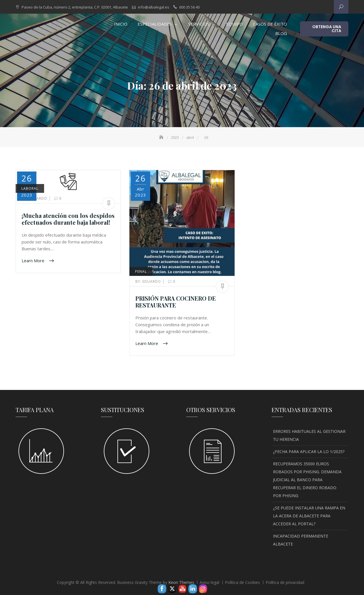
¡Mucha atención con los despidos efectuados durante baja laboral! (68, 219)
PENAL (141, 271)
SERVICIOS (199, 24)
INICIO (121, 24)
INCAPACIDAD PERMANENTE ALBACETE (301, 540)
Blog (281, 33)
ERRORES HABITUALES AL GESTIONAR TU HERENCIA (309, 435)
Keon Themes (181, 582)
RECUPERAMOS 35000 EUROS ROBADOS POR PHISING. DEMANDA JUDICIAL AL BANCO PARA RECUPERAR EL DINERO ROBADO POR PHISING (307, 480)
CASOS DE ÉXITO (270, 24)
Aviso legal (209, 582)
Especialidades (155, 24)
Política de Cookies (242, 582)
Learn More (34, 260)
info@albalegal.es (154, 7)
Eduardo (149, 281)
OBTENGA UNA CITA (327, 29)
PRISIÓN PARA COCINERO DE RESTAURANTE (176, 302)
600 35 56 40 (189, 7)
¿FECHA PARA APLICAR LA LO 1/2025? (309, 452)
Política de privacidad (285, 582)
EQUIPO (234, 24)
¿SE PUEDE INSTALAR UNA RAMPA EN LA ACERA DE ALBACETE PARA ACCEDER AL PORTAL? (309, 516)
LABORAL (30, 188)
